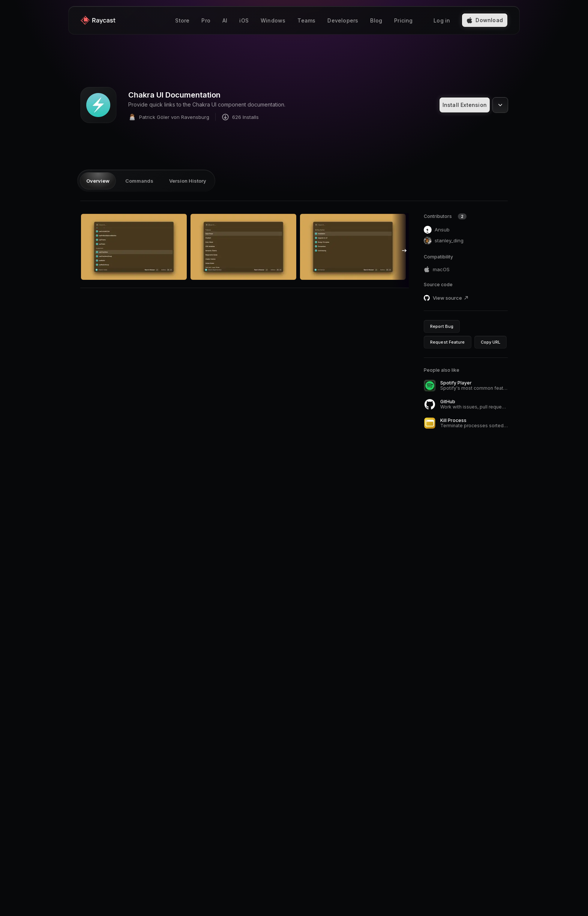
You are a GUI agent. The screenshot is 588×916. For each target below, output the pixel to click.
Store (182, 20)
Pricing (403, 20)
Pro (206, 20)
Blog (376, 20)
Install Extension (465, 105)
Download (485, 20)
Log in (442, 20)
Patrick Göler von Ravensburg (169, 117)
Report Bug (442, 326)
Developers (343, 20)
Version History (188, 181)
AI (225, 20)
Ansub (437, 230)
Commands (139, 181)
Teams (306, 20)
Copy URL (491, 342)
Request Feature (448, 342)
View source (451, 298)
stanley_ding (444, 241)
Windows (273, 20)
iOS (244, 20)
